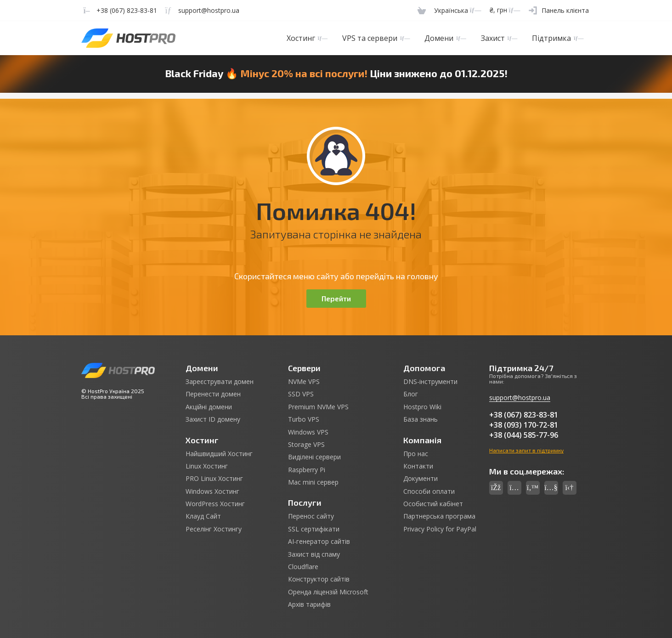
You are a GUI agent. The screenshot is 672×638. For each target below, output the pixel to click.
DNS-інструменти (430, 382)
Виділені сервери (314, 457)
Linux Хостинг (207, 466)
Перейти (336, 298)
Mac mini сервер (313, 482)
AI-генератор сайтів (319, 542)
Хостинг (307, 38)
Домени (445, 38)
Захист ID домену (213, 419)
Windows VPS (308, 432)
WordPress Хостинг (215, 504)
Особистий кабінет (433, 504)
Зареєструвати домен (220, 382)
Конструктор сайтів (319, 579)
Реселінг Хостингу (214, 529)
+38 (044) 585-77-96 (524, 435)
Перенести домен (213, 394)
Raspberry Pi (307, 470)
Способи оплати (429, 491)
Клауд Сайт (203, 516)
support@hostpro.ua (520, 398)
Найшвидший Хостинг (219, 454)
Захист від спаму (314, 554)
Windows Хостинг (212, 491)
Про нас (416, 454)
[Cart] (422, 10)
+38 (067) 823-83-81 (524, 415)
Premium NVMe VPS (318, 407)
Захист (499, 38)
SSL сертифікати (314, 529)
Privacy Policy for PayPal (440, 529)
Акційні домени (209, 407)
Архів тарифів (309, 604)
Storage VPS (306, 445)
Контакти (418, 466)
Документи (421, 479)
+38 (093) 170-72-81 (524, 425)
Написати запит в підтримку (526, 450)
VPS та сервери (376, 38)
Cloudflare (303, 567)
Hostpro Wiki (422, 407)
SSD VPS (301, 394)
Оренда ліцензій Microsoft (328, 592)
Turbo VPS (304, 419)
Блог (411, 394)
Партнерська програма (439, 516)
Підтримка (558, 38)
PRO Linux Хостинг (214, 479)
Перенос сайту (311, 516)
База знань (421, 419)
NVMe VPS (304, 382)
